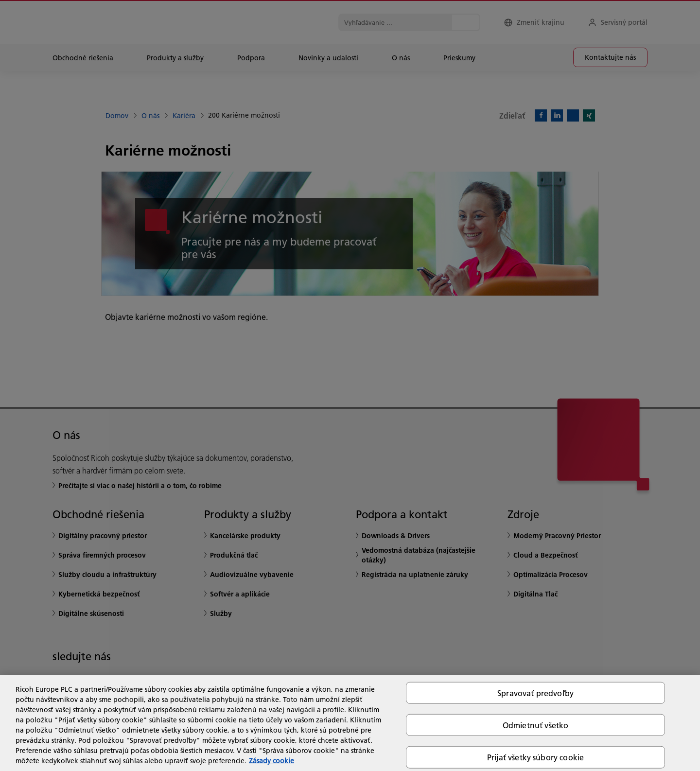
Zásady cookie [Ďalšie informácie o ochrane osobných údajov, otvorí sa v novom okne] (271, 761)
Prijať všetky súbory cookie (535, 757)
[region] (350, 723)
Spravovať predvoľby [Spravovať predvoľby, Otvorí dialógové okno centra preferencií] (535, 693)
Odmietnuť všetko (536, 725)
